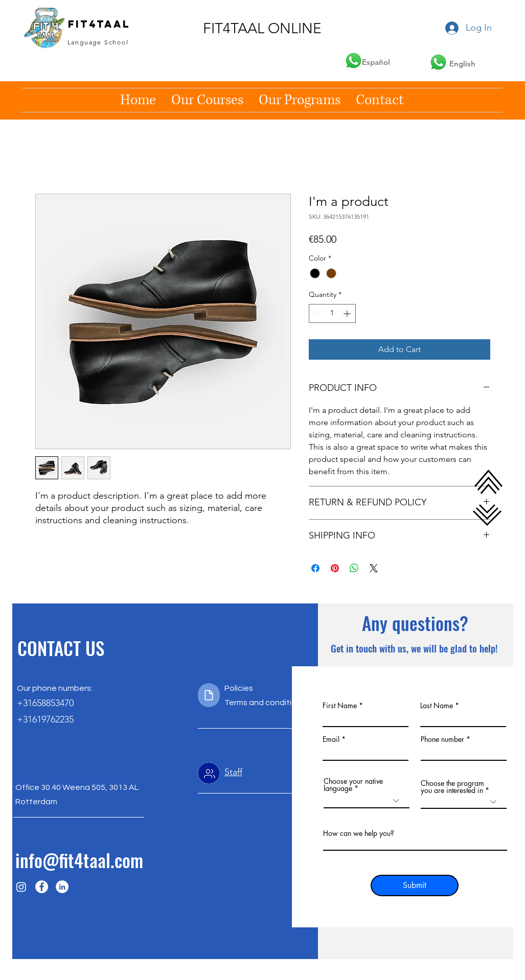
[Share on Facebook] (315, 568)
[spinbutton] (332, 313)
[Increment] (348, 313)
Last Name (437, 706)
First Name (340, 706)
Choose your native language (353, 785)
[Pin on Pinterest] (335, 568)
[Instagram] (21, 887)
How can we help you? (359, 833)
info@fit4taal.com (79, 860)
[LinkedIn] (62, 887)
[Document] (209, 695)
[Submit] (415, 885)
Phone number (442, 739)
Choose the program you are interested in (452, 787)
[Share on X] (374, 568)
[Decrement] (317, 313)
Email (331, 739)
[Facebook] (42, 887)
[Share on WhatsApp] (354, 568)
